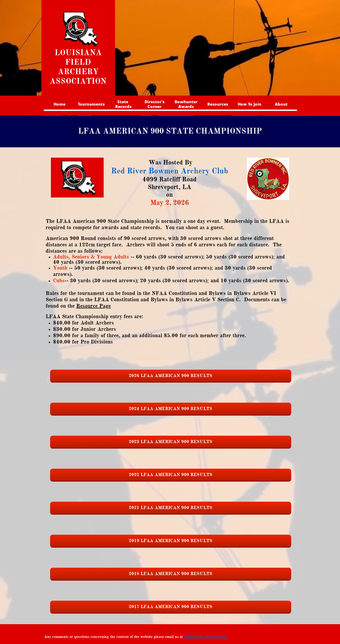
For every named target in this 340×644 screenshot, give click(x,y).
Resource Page (94, 306)
